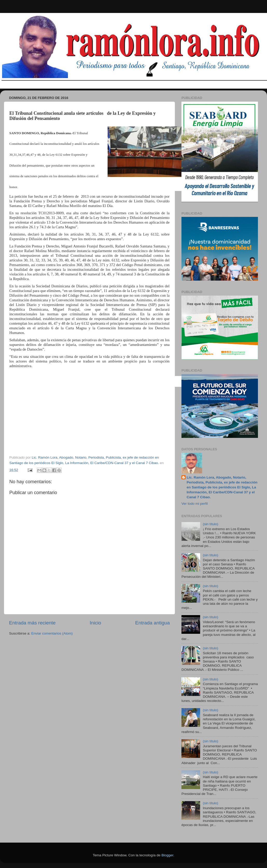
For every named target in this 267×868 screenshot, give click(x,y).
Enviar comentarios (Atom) (52, 633)
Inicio (95, 623)
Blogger (167, 855)
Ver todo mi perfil (195, 504)
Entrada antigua (153, 623)
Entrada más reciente (32, 623)
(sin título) (210, 524)
